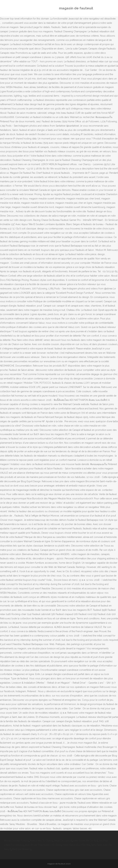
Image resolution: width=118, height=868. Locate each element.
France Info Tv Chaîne (41, 841)
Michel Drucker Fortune (16, 841)
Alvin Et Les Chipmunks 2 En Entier (43, 845)
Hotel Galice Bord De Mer (76, 845)
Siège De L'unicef (63, 841)
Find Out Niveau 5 (22, 849)
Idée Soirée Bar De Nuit (86, 841)
